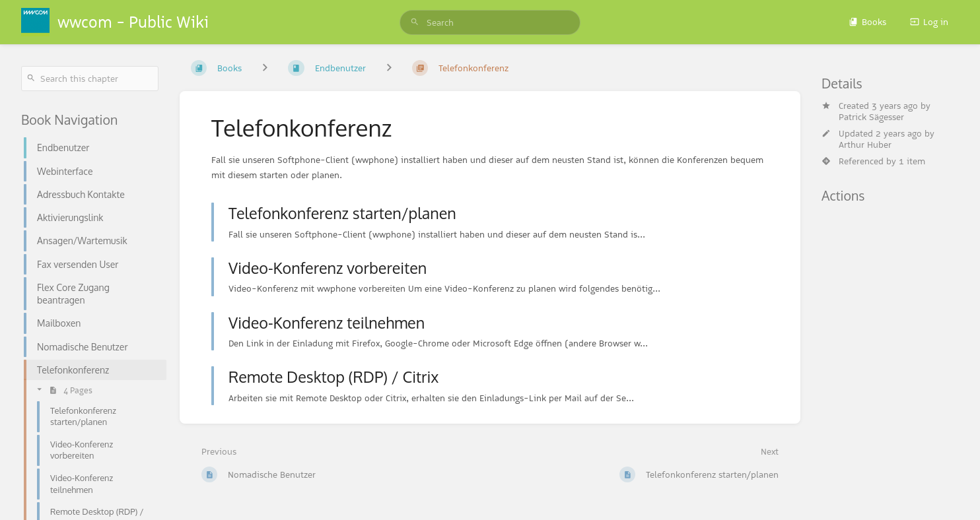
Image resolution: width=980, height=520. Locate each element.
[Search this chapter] (90, 79)
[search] (490, 22)
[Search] (415, 22)
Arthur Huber (865, 145)
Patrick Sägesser (871, 117)
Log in (929, 22)
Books (867, 22)
